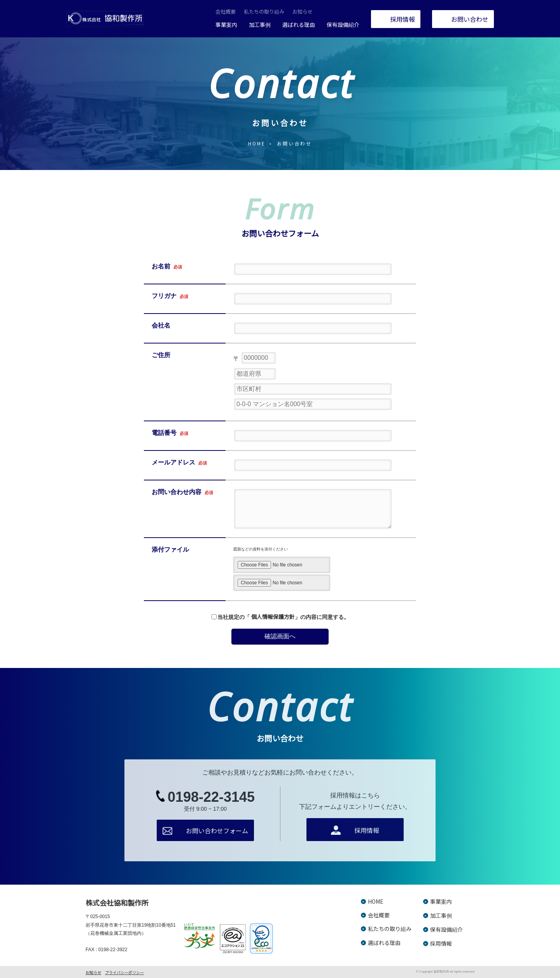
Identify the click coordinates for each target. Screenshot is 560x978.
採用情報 (441, 943)
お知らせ (303, 11)
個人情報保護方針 (273, 617)
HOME (257, 143)
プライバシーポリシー (124, 972)
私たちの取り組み (264, 11)
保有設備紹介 (343, 25)
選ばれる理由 (299, 25)
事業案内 (226, 25)
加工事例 (260, 25)
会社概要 (226, 11)
